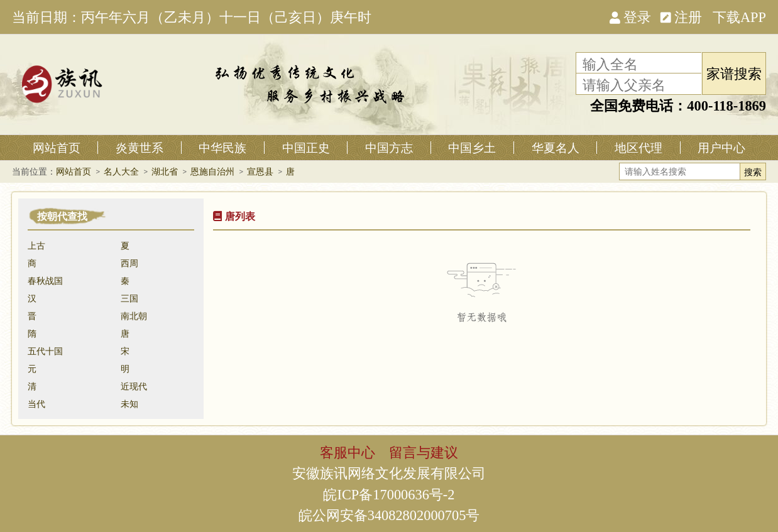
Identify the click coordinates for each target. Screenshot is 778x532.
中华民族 (222, 148)
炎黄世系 (140, 148)
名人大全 (121, 171)
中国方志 (389, 148)
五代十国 (45, 351)
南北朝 (134, 316)
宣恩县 (260, 171)
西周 (129, 263)
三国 (129, 298)
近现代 (134, 386)
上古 (36, 246)
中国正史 (306, 148)
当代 (36, 404)
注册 (681, 16)
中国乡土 (472, 148)
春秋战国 (45, 281)
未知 (129, 404)
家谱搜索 (734, 73)
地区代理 (638, 148)
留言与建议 (424, 452)
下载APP (739, 16)
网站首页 (57, 148)
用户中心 (721, 148)
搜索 (753, 172)
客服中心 (348, 452)
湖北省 (165, 171)
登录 (630, 16)
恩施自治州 (212, 171)
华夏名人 (556, 148)
